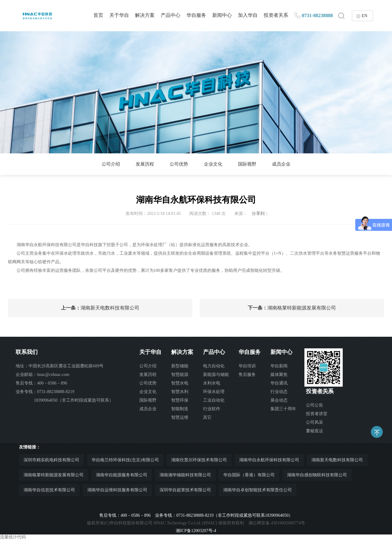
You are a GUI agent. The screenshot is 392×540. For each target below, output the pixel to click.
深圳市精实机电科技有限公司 (51, 460)
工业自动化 (214, 400)
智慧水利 (180, 392)
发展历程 (142, 164)
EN (365, 16)
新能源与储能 (216, 375)
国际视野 (250, 164)
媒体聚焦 (279, 375)
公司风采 (315, 422)
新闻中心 (222, 15)
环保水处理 (214, 392)
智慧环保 (180, 400)
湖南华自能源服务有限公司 (122, 475)
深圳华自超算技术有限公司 (185, 490)
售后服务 (247, 375)
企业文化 (214, 164)
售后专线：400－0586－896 (41, 383)
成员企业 (286, 164)
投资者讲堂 (317, 414)
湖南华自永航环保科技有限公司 (269, 460)
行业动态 (279, 392)
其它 (207, 417)
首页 (98, 15)
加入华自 (248, 15)
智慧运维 (180, 417)
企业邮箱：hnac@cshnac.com (42, 375)
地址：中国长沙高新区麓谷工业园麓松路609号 (60, 366)
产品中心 (171, 15)
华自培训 (247, 366)
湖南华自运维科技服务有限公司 (117, 490)
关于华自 (119, 15)
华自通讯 (279, 383)
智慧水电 (180, 383)
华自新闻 (279, 366)
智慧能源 (180, 375)
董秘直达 (315, 431)
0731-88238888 (317, 15)
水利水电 (212, 383)
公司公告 (315, 405)
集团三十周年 (283, 409)
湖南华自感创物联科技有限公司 (317, 475)
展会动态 (279, 400)
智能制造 (180, 409)
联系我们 (27, 352)
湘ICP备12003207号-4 (196, 531)
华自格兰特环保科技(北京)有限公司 (125, 460)
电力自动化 (214, 366)
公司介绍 (106, 164)
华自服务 (196, 15)
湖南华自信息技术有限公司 (49, 490)
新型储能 (180, 366)
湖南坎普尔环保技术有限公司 (199, 460)
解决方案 (145, 15)
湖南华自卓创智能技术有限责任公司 (258, 490)
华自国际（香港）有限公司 (249, 475)
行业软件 (212, 409)
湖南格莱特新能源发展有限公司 (292, 308)
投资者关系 (276, 15)
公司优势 (178, 164)
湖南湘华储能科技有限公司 (185, 475)
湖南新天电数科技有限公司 (100, 308)
